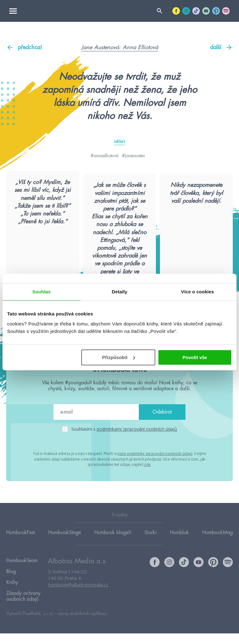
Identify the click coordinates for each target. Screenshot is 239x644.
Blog (11, 587)
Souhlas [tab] (42, 292)
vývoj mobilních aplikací (82, 624)
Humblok (179, 550)
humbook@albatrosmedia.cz (78, 602)
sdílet (119, 141)
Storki (150, 550)
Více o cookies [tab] (198, 292)
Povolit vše (195, 357)
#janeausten (133, 156)
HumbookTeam (22, 578)
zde (147, 481)
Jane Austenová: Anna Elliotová (120, 47)
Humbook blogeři (113, 550)
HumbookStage (65, 550)
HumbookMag (218, 550)
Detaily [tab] (119, 292)
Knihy (12, 596)
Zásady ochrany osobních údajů (23, 608)
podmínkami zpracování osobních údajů (137, 447)
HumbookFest (21, 550)
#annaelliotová (104, 156)
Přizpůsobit (119, 357)
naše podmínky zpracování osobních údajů (155, 471)
